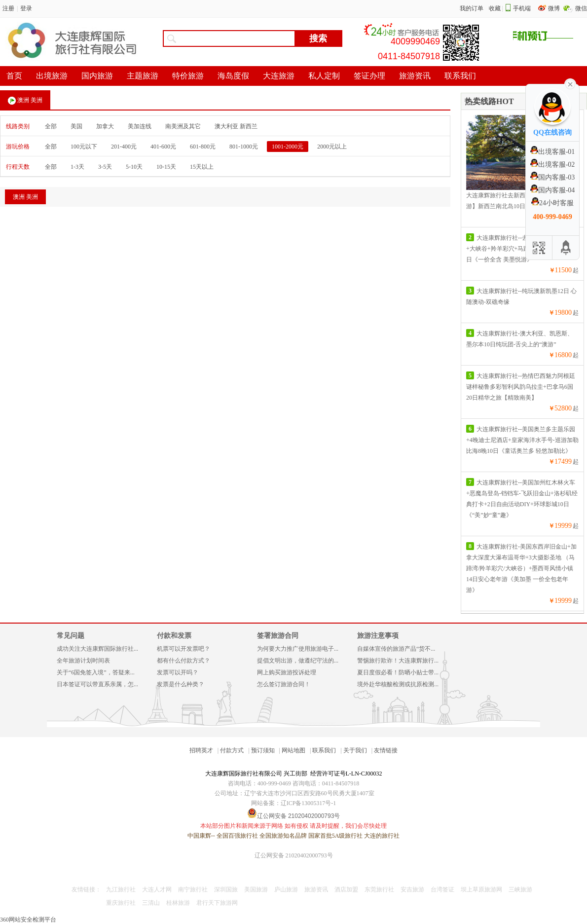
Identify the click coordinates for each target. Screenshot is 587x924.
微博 (555, 8)
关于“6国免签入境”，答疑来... (96, 672)
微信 (581, 8)
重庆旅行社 (121, 903)
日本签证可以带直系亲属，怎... (97, 684)
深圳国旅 (226, 889)
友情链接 (386, 750)
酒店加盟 (346, 889)
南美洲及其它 (183, 126)
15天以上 (202, 167)
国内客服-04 (553, 190)
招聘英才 (201, 750)
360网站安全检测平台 (28, 920)
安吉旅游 (412, 889)
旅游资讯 (316, 889)
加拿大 (105, 126)
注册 (8, 8)
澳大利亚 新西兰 (236, 126)
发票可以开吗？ (178, 672)
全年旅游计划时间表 (83, 661)
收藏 (495, 8)
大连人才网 (157, 889)
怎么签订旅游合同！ (284, 684)
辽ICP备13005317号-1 (309, 803)
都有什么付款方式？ (183, 661)
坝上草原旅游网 (481, 889)
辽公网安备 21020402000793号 (294, 855)
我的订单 (472, 8)
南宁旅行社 (193, 889)
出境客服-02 (553, 165)
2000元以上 (332, 147)
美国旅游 (256, 889)
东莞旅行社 (379, 889)
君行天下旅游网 (217, 903)
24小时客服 (552, 203)
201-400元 (124, 147)
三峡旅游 (520, 889)
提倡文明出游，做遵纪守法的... (298, 661)
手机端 (522, 8)
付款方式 (232, 750)
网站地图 (293, 750)
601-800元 (203, 147)
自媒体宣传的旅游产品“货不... (396, 649)
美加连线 (140, 126)
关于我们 (355, 750)
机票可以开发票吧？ (183, 649)
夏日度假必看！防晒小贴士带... (398, 672)
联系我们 (324, 750)
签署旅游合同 (278, 636)
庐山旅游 (286, 889)
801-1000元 (244, 147)
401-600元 (163, 147)
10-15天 (166, 167)
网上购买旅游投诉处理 (287, 672)
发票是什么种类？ (181, 684)
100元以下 (84, 147)
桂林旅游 (178, 903)
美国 (76, 126)
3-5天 (105, 167)
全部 (51, 126)
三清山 (151, 903)
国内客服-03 (553, 177)
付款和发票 (174, 636)
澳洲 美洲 (25, 101)
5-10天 (134, 167)
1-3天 (77, 167)
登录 (26, 8)
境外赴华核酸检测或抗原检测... (398, 684)
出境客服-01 (553, 152)
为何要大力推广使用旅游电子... (298, 649)
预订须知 (263, 750)
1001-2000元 (288, 147)
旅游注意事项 (378, 636)
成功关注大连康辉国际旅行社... (97, 649)
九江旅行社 (121, 889)
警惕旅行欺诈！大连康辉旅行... (398, 661)
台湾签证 (442, 889)
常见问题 (71, 636)
